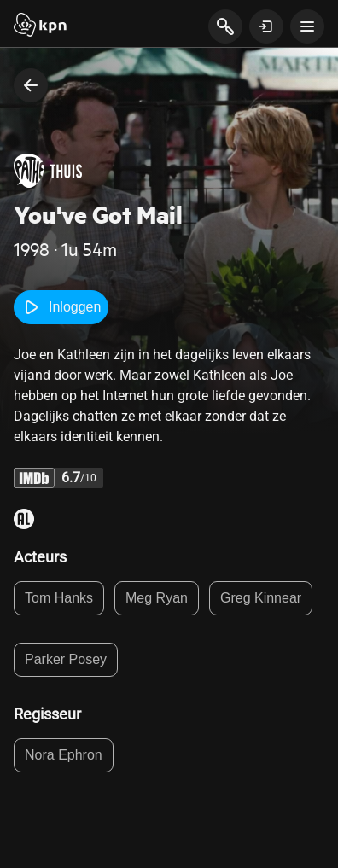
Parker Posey (66, 659)
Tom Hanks (59, 598)
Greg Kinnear (261, 598)
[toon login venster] (266, 26)
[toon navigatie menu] (307, 26)
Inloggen (61, 307)
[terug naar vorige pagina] (31, 85)
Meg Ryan (157, 598)
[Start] (40, 26)
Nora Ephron (64, 755)
